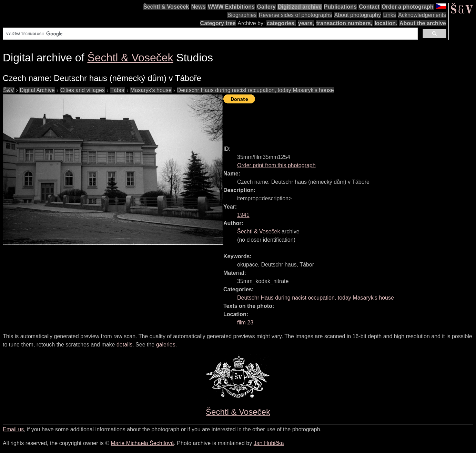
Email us (13, 429)
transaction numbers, (344, 23)
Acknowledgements (422, 15)
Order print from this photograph (276, 165)
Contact (369, 7)
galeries (166, 345)
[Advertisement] (349, 121)
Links (389, 15)
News (199, 7)
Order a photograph (407, 7)
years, (306, 23)
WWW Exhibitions (231, 7)
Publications (340, 7)
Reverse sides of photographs (296, 15)
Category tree (218, 23)
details (124, 345)
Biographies (242, 15)
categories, (281, 23)
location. (386, 23)
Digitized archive (300, 7)
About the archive (423, 23)
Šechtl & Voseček (166, 7)
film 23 (245, 323)
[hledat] (210, 34)
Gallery (266, 7)
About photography (358, 15)
